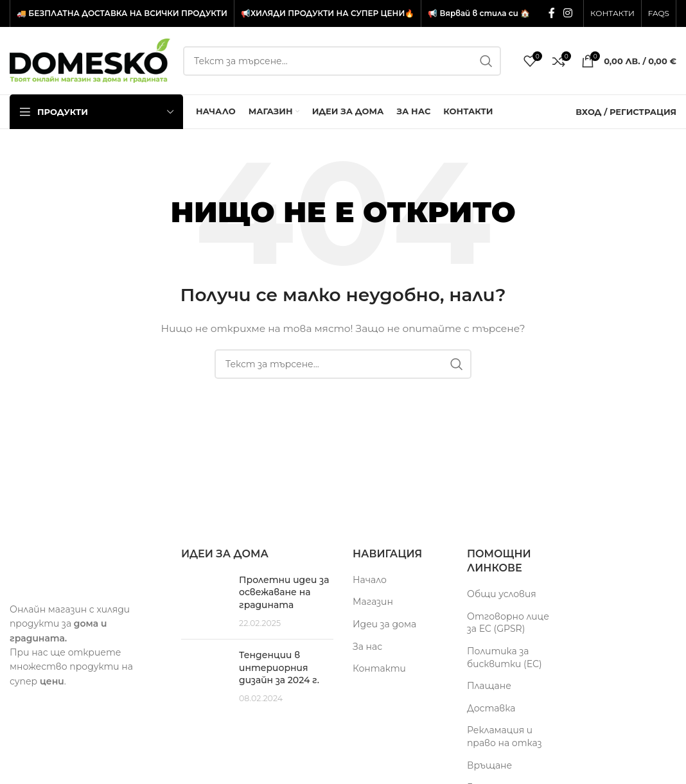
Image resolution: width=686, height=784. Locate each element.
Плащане (489, 686)
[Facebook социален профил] (551, 13)
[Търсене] (342, 61)
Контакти (379, 668)
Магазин (373, 602)
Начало (370, 580)
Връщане (489, 765)
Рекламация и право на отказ (504, 736)
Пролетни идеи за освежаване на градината (284, 592)
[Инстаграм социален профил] (568, 13)
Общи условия (502, 594)
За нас (367, 647)
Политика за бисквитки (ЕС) (505, 658)
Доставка (491, 708)
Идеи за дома (384, 624)
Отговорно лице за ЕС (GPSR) (508, 623)
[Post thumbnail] (205, 602)
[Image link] (86, 567)
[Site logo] (90, 60)
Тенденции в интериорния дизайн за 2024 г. (279, 667)
